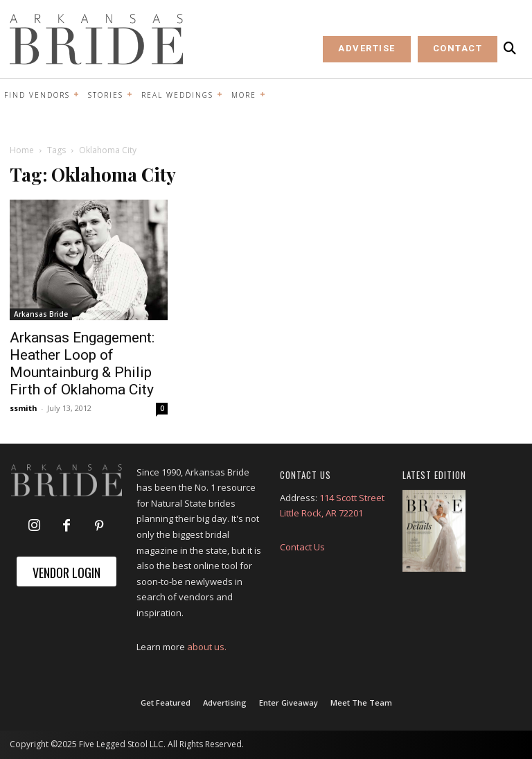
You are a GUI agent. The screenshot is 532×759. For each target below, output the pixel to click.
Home (22, 150)
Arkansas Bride (41, 314)
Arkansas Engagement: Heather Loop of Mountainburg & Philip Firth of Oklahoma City (82, 364)
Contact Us (302, 547)
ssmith (24, 408)
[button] (510, 49)
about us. (207, 647)
